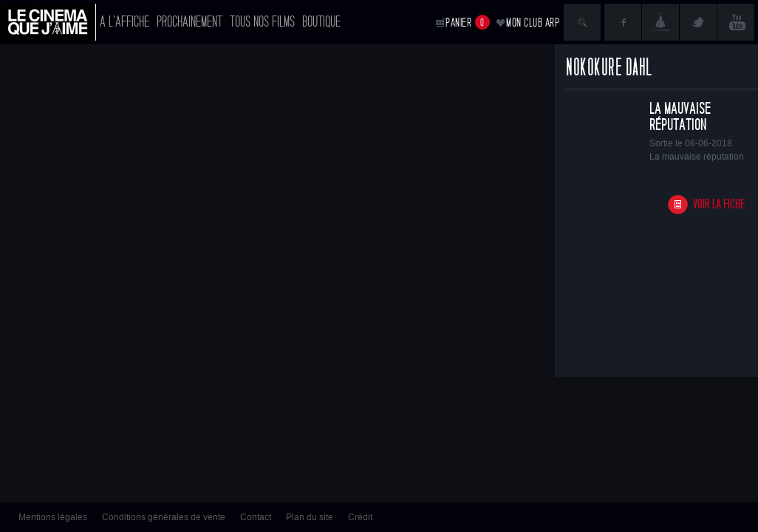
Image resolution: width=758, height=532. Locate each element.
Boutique (321, 22)
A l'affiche (124, 22)
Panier (468, 22)
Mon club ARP (533, 23)
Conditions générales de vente (164, 517)
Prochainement (189, 22)
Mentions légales (53, 517)
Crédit (360, 517)
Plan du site (310, 517)
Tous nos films (262, 22)
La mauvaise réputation (680, 117)
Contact (256, 517)
